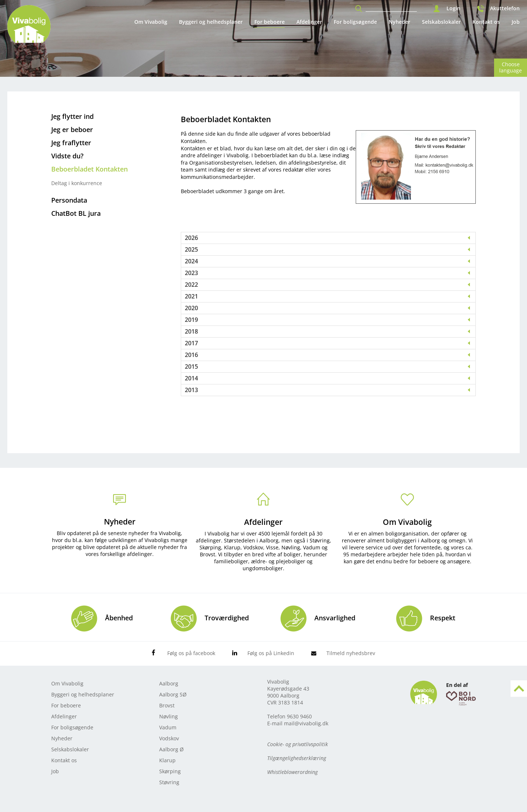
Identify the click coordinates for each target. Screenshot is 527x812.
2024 (191, 261)
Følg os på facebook (191, 653)
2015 (191, 367)
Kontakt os (486, 22)
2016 (191, 355)
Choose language (511, 67)
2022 (191, 285)
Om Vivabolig (151, 22)
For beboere (270, 22)
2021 (191, 296)
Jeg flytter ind (72, 116)
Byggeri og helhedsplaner (211, 22)
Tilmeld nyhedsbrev (351, 653)
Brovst (167, 705)
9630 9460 (299, 716)
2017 (191, 343)
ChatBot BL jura (76, 213)
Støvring (169, 782)
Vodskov (169, 738)
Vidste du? (67, 156)
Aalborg (169, 683)
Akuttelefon (505, 8)
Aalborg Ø (171, 749)
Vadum (168, 727)
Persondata (69, 200)
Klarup (167, 760)
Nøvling (169, 716)
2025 (191, 250)
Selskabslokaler (441, 22)
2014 (191, 378)
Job (516, 22)
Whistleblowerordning (292, 772)
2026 (191, 238)
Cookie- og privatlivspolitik (298, 744)
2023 (191, 273)
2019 (191, 320)
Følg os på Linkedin (271, 653)
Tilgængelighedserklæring (297, 758)
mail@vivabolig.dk (306, 723)
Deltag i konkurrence (77, 183)
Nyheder (399, 22)
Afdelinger (309, 22)
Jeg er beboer (72, 129)
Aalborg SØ (173, 694)
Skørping (170, 771)
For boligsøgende (355, 22)
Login (453, 8)
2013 (191, 390)
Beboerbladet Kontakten (89, 169)
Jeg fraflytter (71, 143)
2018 (191, 332)
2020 (191, 308)
